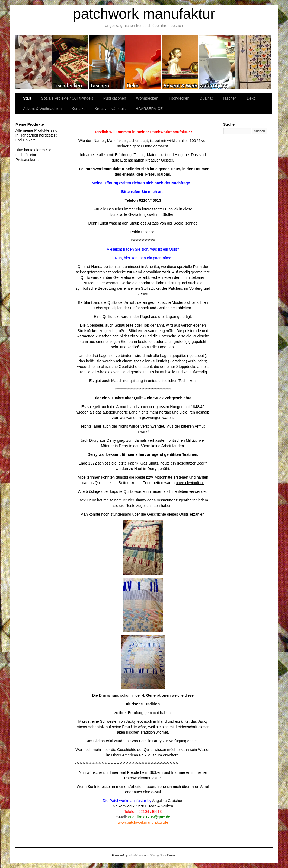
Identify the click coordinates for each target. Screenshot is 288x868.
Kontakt (78, 109)
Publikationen (253, 62)
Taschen (107, 62)
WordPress (136, 855)
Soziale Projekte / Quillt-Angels (67, 98)
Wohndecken (34, 62)
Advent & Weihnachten (180, 62)
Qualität (206, 98)
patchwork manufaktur (144, 14)
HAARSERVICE (149, 109)
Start (27, 98)
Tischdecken (70, 62)
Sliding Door (158, 855)
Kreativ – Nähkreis (217, 62)
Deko (144, 62)
